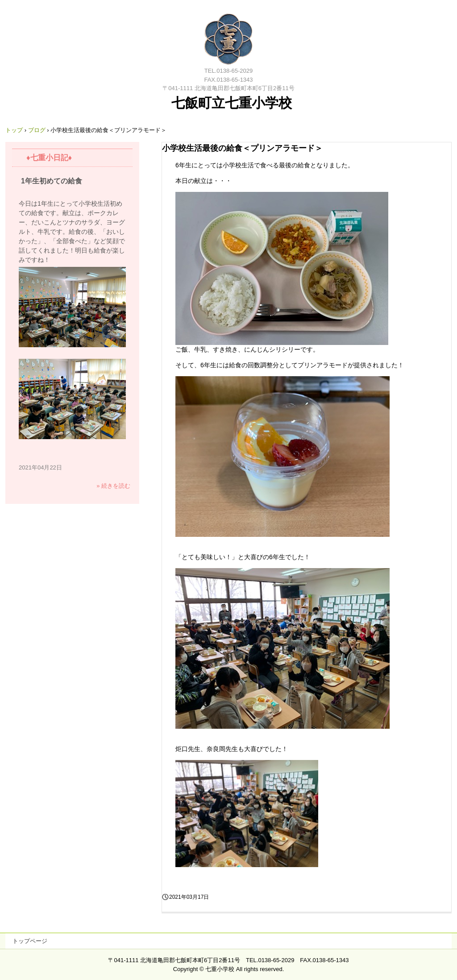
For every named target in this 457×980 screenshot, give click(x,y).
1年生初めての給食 (52, 181)
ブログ (37, 130)
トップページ (30, 941)
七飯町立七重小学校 (229, 38)
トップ (14, 130)
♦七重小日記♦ (49, 158)
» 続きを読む (113, 486)
